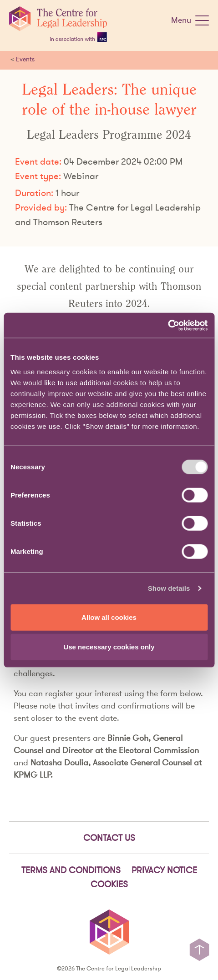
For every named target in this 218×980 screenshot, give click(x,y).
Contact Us (109, 838)
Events (25, 59)
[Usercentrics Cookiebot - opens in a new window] (168, 325)
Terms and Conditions (71, 870)
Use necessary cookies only (109, 647)
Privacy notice (164, 870)
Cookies (109, 884)
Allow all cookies (109, 617)
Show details (169, 588)
